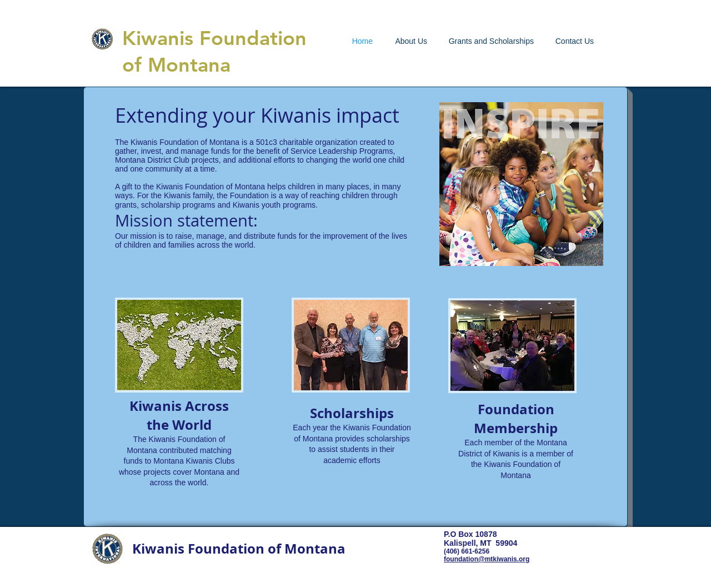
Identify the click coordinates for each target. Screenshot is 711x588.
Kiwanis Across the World (179, 415)
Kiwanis (158, 38)
